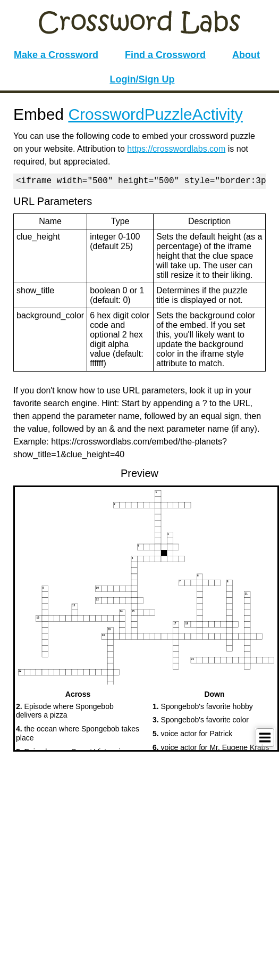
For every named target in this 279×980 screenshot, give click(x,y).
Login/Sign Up (142, 79)
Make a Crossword (56, 55)
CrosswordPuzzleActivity (155, 114)
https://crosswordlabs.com (176, 149)
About (246, 55)
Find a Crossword (165, 55)
